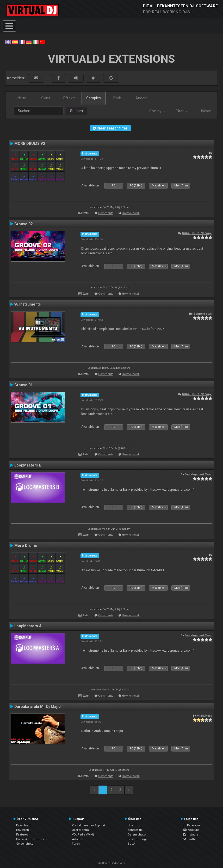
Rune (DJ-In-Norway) (197, 233)
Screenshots (25, 844)
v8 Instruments (28, 304)
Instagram (192, 834)
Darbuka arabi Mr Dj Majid (38, 707)
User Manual (81, 830)
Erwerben (23, 830)
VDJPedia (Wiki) (83, 834)
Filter (181, 111)
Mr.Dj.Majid (205, 716)
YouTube (191, 830)
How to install (131, 213)
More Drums (26, 546)
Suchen (76, 111)
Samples (94, 98)
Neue (22, 98)
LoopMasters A (28, 626)
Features (22, 834)
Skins (46, 98)
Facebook (192, 825)
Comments (106, 213)
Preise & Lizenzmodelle (32, 839)
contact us (135, 830)
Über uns (134, 825)
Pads (117, 98)
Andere (142, 98)
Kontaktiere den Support (89, 825)
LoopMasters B (28, 465)
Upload (205, 111)
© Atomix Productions (112, 863)
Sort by (157, 111)
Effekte (70, 98)
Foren (76, 844)
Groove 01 (23, 385)
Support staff (203, 314)
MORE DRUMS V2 (30, 144)
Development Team (199, 474)
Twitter (190, 839)
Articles (77, 839)
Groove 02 (23, 224)
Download (23, 825)
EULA (132, 844)
